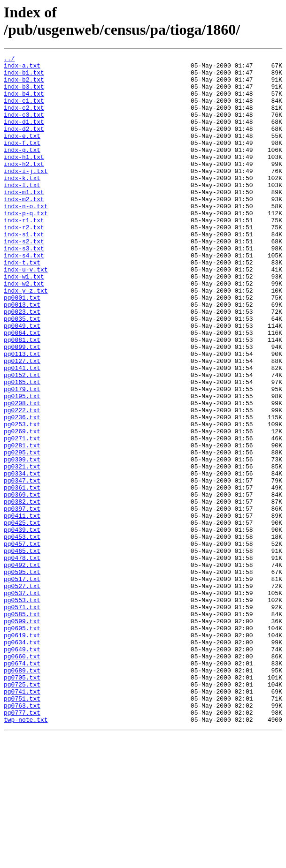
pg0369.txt (22, 583)
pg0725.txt (22, 811)
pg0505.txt (22, 676)
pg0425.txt (22, 617)
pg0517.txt (22, 684)
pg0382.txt (22, 591)
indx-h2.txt (24, 186)
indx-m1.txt (24, 220)
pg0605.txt (22, 743)
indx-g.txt (22, 169)
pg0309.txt (22, 541)
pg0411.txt (22, 608)
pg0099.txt (22, 406)
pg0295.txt (22, 532)
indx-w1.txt (24, 321)
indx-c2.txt (24, 119)
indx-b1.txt (24, 76)
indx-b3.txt (24, 93)
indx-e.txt (22, 152)
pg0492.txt (22, 667)
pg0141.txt (22, 431)
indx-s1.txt (24, 271)
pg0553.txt (22, 709)
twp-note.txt (26, 853)
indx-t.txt (22, 304)
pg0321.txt (22, 549)
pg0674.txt (22, 785)
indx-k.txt (22, 203)
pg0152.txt (22, 439)
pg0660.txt (22, 777)
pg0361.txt (22, 574)
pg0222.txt (22, 482)
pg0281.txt (22, 524)
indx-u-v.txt (26, 313)
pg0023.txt (22, 363)
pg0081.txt (22, 397)
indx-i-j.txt (26, 195)
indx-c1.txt (24, 110)
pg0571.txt (22, 718)
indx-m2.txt (24, 228)
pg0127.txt (22, 423)
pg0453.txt (22, 634)
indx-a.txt (22, 68)
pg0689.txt (22, 794)
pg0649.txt (22, 769)
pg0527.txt (22, 693)
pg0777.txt (22, 845)
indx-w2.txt (24, 330)
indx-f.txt (22, 161)
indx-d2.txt (24, 144)
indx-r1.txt (24, 254)
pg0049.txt (22, 380)
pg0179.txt (22, 456)
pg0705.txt (22, 802)
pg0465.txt (22, 650)
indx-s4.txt (24, 296)
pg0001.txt (22, 347)
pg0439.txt (22, 625)
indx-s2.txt (24, 279)
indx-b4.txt (24, 102)
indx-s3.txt (24, 287)
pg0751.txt (22, 828)
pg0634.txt (22, 760)
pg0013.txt (22, 355)
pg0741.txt (22, 819)
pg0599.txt (22, 735)
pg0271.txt (22, 515)
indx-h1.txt (24, 178)
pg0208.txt (22, 473)
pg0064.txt (22, 389)
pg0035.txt (22, 372)
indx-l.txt (22, 211)
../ (9, 60)
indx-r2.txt (24, 262)
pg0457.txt (22, 642)
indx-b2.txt (24, 85)
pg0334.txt (22, 558)
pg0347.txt (22, 566)
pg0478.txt (22, 659)
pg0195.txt (22, 465)
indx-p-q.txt (26, 245)
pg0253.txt (22, 498)
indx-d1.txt (24, 136)
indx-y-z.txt (26, 338)
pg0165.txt (22, 448)
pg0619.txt (22, 752)
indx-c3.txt (24, 127)
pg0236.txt (22, 490)
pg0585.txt (22, 726)
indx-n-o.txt (26, 237)
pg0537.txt (22, 701)
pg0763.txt (22, 836)
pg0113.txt (22, 414)
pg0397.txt (22, 600)
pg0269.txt (22, 507)
